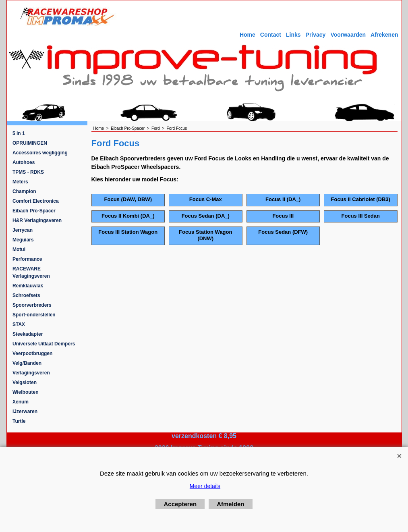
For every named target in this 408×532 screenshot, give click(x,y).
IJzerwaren (25, 411)
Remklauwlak (28, 286)
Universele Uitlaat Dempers (44, 344)
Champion (24, 191)
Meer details (205, 486)
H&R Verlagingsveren (37, 220)
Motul (19, 249)
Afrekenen (384, 35)
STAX (19, 324)
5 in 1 (19, 133)
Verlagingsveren (31, 373)
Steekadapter (28, 334)
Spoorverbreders (32, 305)
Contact (271, 35)
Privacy (316, 35)
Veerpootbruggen (32, 353)
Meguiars (23, 240)
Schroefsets (26, 295)
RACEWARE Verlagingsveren (31, 272)
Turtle (19, 421)
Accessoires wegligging (40, 153)
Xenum (21, 402)
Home (247, 35)
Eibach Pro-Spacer (34, 211)
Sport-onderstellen (34, 315)
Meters (20, 182)
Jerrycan (23, 230)
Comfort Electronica (36, 201)
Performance (27, 259)
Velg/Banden (27, 363)
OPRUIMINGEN (30, 143)
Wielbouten (26, 392)
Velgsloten (25, 382)
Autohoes (24, 162)
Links (293, 35)
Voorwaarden (348, 35)
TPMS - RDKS (28, 172)
